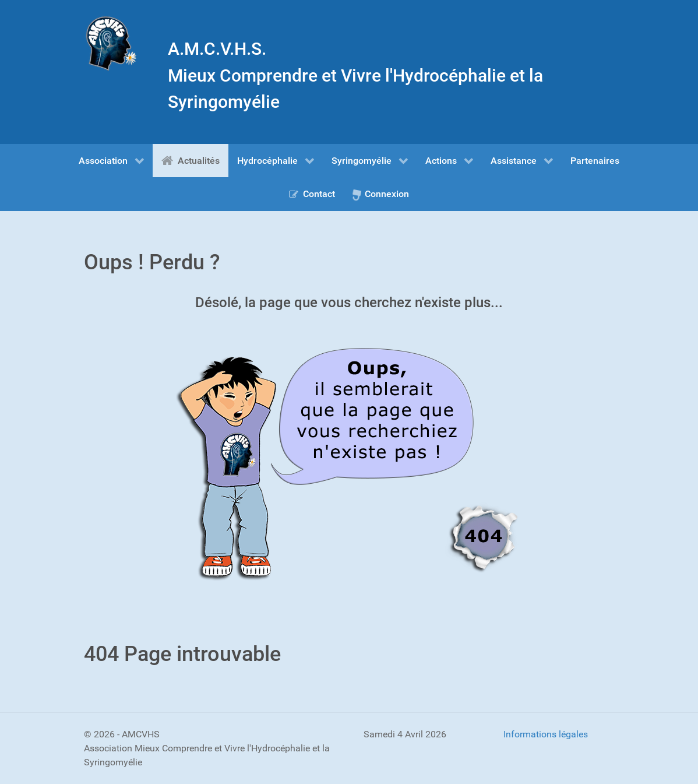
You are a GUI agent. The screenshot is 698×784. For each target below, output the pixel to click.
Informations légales (546, 734)
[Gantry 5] (111, 44)
